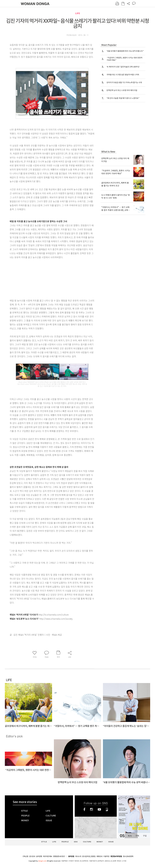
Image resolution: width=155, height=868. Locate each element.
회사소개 (78, 856)
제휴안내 (99, 856)
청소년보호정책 (128, 856)
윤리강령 (39, 856)
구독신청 (25, 856)
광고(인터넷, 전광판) (89, 856)
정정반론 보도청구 (59, 856)
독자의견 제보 (48, 856)
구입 (145, 836)
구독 (137, 836)
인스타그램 (91, 809)
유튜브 (99, 809)
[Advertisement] (46, 278)
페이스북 (84, 809)
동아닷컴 (71, 856)
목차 (130, 836)
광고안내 (32, 856)
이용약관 (106, 856)
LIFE (78, 13)
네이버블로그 (107, 809)
